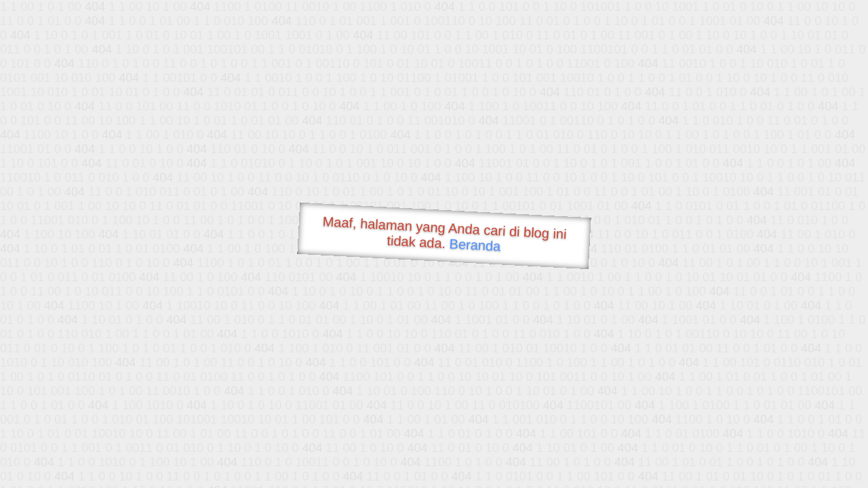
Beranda (475, 245)
